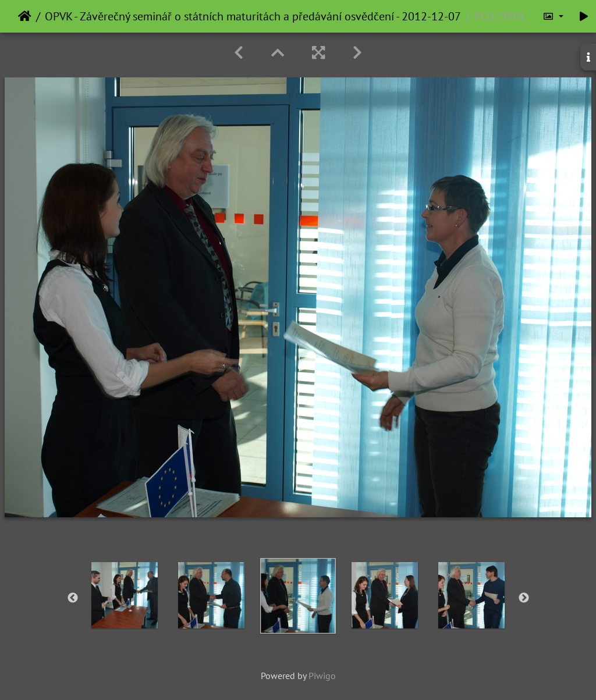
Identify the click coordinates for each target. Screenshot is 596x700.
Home (25, 16)
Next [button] (524, 598)
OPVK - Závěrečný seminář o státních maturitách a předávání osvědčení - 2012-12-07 (253, 16)
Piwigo (322, 676)
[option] (125, 595)
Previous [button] (73, 598)
